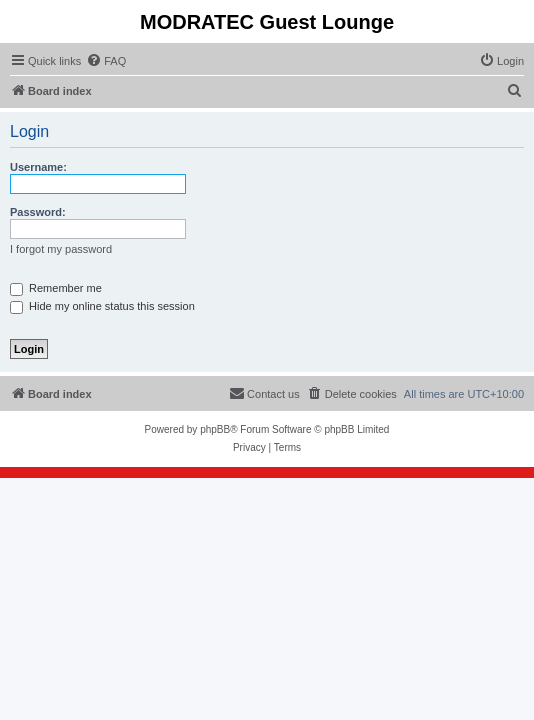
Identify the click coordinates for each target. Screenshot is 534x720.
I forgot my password (61, 249)
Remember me (56, 288)
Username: (38, 167)
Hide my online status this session (102, 306)
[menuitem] (106, 61)
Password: (38, 212)
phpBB (215, 429)
